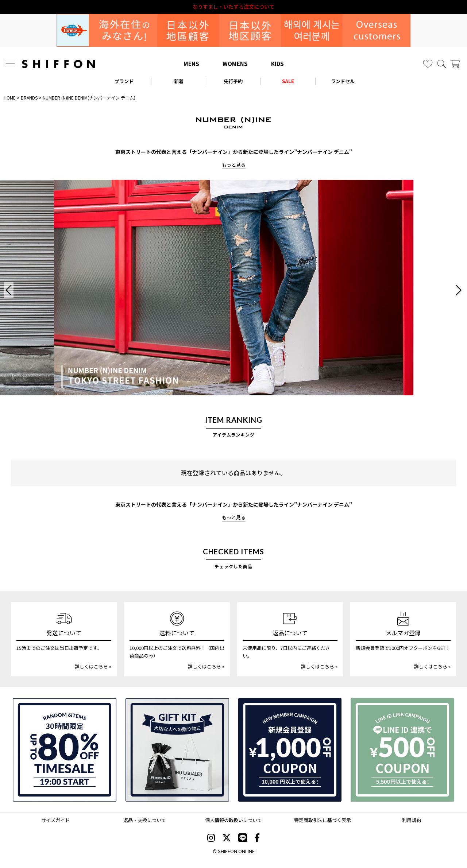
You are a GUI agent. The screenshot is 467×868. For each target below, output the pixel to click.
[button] (9, 290)
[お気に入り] (428, 64)
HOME (10, 98)
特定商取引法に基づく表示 (323, 820)
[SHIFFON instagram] (211, 838)
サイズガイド (55, 820)
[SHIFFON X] (227, 838)
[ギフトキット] (177, 750)
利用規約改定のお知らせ (233, 7)
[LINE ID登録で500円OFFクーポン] (402, 750)
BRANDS (29, 98)
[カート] (455, 64)
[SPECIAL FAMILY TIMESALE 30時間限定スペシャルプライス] (65, 750)
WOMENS (235, 64)
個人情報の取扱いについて (233, 820)
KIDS (277, 64)
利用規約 (412, 820)
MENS (191, 64)
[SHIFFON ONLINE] (58, 64)
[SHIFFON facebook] (257, 838)
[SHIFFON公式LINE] (243, 838)
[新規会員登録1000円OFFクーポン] (290, 750)
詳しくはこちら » (93, 666)
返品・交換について (145, 820)
